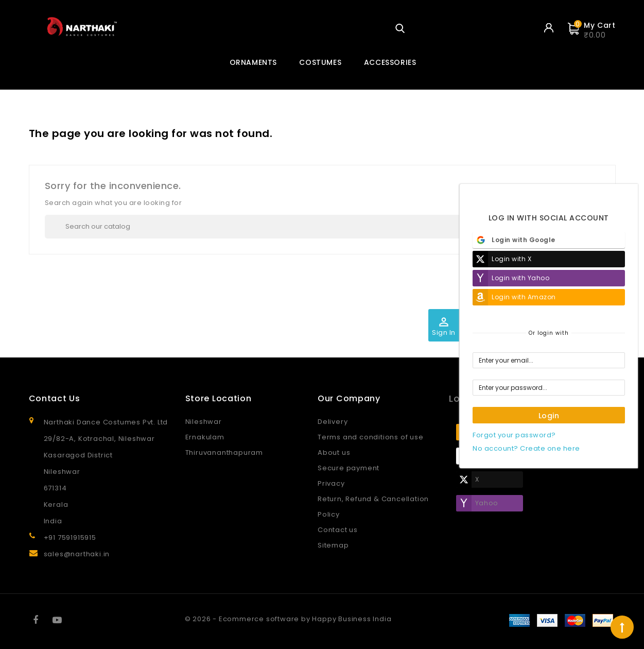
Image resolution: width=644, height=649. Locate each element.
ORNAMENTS (253, 62)
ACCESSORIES (390, 62)
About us (334, 452)
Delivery (333, 422)
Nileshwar (204, 422)
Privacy (331, 483)
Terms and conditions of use (371, 437)
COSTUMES (320, 62)
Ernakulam (205, 437)
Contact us (338, 530)
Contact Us (55, 398)
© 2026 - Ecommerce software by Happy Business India (288, 619)
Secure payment (349, 468)
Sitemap (333, 545)
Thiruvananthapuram (224, 452)
